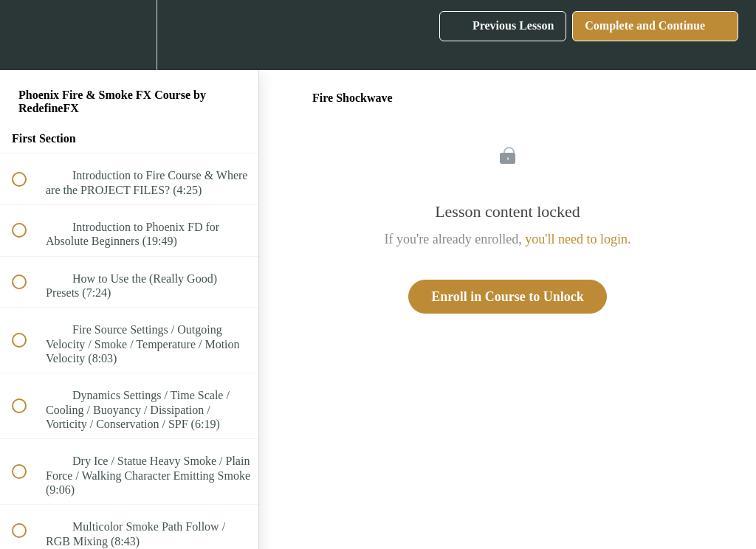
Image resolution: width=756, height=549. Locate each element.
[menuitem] (129, 35)
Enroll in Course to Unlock (508, 297)
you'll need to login (576, 239)
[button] (27, 35)
